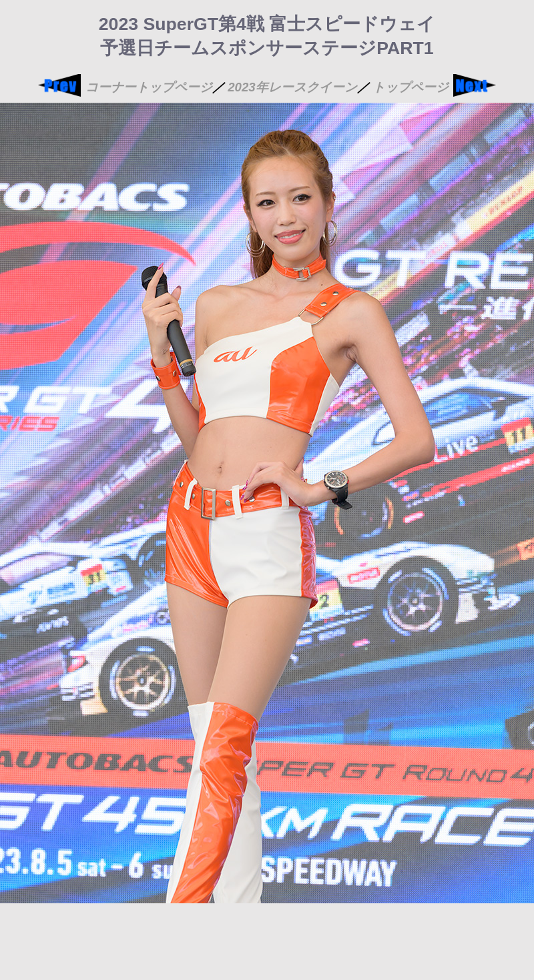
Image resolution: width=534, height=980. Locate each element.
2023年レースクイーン (292, 87)
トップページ (411, 87)
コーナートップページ (149, 87)
